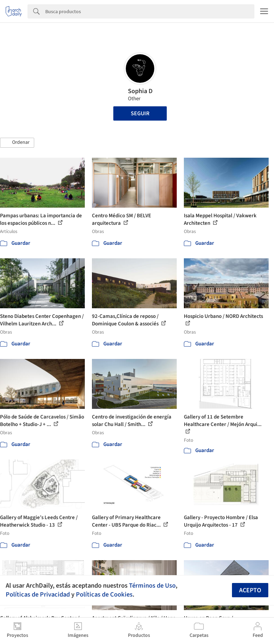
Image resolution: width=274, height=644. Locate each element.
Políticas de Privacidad (38, 594)
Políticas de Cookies (104, 594)
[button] (17, 143)
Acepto (250, 590)
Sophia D (140, 91)
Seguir (140, 113)
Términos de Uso (152, 585)
